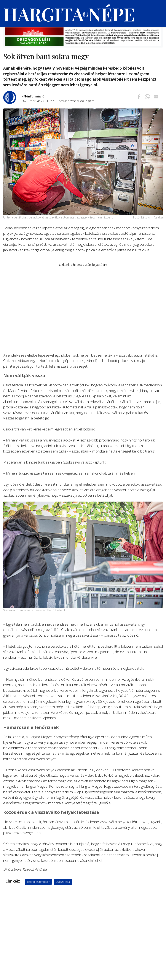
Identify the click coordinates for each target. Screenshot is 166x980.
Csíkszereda (63, 882)
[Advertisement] (83, 305)
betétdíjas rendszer (38, 882)
